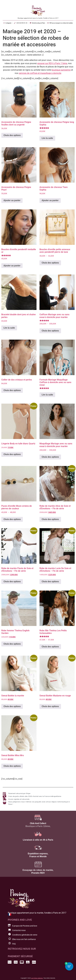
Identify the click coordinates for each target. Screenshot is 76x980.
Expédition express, (38, 854)
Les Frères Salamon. (37, 978)
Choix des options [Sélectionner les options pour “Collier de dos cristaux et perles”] (12, 390)
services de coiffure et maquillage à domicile (40, 73)
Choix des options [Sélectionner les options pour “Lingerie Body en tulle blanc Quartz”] (12, 454)
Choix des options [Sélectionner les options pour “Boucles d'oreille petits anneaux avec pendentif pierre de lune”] (50, 263)
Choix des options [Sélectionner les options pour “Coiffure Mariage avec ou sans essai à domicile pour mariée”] (50, 331)
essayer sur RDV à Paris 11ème (52, 63)
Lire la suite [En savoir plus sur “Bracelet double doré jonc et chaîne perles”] (9, 328)
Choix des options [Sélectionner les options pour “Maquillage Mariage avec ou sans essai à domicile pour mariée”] (50, 457)
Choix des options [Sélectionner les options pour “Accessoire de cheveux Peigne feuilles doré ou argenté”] (12, 135)
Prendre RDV (38, 873)
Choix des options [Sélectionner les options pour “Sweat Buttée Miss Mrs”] (12, 766)
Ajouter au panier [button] (12, 200)
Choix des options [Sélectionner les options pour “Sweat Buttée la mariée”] (12, 706)
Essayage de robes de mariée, (38, 870)
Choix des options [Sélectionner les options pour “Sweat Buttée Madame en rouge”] (50, 706)
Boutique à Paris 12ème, (38, 826)
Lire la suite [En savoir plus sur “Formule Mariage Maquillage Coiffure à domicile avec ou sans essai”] (47, 395)
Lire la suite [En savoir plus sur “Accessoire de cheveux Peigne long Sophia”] (47, 138)
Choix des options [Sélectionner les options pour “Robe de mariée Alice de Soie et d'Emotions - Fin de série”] (50, 519)
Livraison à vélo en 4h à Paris (38, 840)
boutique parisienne (61, 70)
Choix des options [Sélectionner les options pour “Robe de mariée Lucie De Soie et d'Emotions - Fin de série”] (50, 582)
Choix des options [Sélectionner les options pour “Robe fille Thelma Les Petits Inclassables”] (50, 647)
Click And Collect (38, 823)
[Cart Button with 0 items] (69, 966)
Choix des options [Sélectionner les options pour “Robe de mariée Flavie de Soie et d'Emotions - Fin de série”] (12, 582)
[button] (54, 974)
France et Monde (38, 856)
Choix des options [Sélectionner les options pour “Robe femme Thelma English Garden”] (12, 644)
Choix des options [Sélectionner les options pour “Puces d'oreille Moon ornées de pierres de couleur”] (12, 519)
